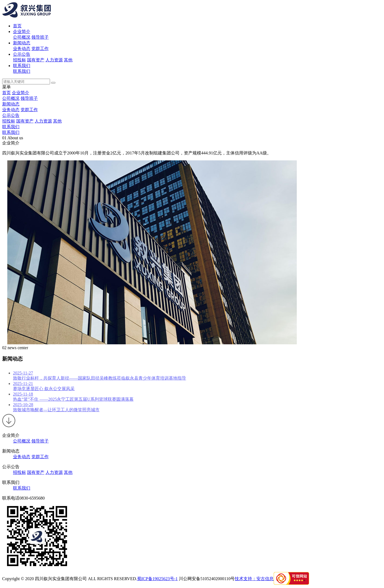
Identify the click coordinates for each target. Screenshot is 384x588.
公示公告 (22, 54)
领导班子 (40, 37)
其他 (68, 60)
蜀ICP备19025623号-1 (157, 579)
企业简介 (22, 32)
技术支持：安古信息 (254, 579)
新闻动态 (22, 43)
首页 (17, 26)
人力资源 (54, 60)
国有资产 (36, 60)
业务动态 (22, 49)
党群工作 (40, 49)
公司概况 (22, 37)
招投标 (19, 60)
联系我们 (22, 66)
